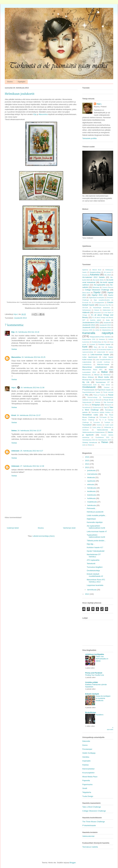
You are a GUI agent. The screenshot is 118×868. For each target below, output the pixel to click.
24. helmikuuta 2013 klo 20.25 (33, 357)
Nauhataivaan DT (103, 382)
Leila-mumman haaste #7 (97, 531)
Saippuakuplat (87, 402)
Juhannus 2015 (87, 330)
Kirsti (14, 415)
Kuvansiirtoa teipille (105, 350)
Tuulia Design (88, 796)
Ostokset (107, 387)
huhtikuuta (92, 498)
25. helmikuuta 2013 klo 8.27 (32, 451)
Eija (35, 114)
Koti (103, 347)
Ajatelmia (85, 270)
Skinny (87, 405)
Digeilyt (97, 292)
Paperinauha (87, 784)
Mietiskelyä (107, 375)
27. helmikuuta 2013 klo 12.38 (32, 466)
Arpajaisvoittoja (95, 272)
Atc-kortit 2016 (98, 280)
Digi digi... (91, 544)
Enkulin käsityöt (92, 694)
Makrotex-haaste (103, 364)
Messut (97, 375)
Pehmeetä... (92, 508)
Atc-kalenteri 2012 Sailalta (93, 277)
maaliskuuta (92, 502)
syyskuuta (91, 481)
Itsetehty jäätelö (96, 320)
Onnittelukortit (89, 387)
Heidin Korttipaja (89, 753)
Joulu (108, 320)
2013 (87, 467)
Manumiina (43, 114)
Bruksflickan (91, 712)
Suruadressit (86, 407)
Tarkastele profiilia (89, 138)
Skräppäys (96, 405)
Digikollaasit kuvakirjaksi (97, 298)
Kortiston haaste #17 (95, 547)
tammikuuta (92, 590)
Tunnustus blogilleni (95, 567)
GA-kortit (85, 308)
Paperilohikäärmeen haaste (91, 392)
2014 (87, 464)
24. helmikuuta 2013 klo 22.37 (29, 431)
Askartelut (95, 275)
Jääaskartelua (106, 330)
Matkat (104, 372)
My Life (86, 382)
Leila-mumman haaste (100, 355)
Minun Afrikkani (88, 377)
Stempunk (108, 405)
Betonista (96, 287)
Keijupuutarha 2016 (89, 339)
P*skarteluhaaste (88, 390)
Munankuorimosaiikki (103, 380)
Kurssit (94, 350)
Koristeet (92, 344)
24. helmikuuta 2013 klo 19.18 (27, 332)
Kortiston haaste (104, 344)
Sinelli (85, 788)
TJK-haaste (103, 417)
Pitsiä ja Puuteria (99, 395)
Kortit (85, 347)
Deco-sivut (86, 293)
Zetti (84, 445)
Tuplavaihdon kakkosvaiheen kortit (96, 536)
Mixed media (104, 377)
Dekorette (86, 741)
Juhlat (97, 330)
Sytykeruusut (97, 407)
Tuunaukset (87, 425)
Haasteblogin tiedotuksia (101, 308)
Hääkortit (86, 312)
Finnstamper (87, 749)
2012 (87, 594)
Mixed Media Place (90, 777)
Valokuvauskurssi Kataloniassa (93, 432)
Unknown (15, 451)
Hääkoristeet (106, 310)
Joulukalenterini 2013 (91, 322)
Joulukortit (107, 322)
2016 (87, 457)
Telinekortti (91, 564)
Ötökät (90, 445)
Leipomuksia (87, 362)
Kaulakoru (100, 715)
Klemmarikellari (88, 769)
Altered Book (97, 270)
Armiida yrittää (91, 682)
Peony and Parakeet (94, 673)
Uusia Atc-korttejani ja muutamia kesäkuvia (103, 698)
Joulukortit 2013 (20, 318)
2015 (87, 461)
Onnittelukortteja (93, 571)
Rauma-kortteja (92, 397)
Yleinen (105, 442)
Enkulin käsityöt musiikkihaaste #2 (95, 575)
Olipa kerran (106, 385)
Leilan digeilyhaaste (90, 357)
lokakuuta (91, 477)
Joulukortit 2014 (105, 325)
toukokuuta (92, 495)
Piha (87, 395)
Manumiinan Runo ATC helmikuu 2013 (96, 581)
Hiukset (97, 310)
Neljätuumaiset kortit (89, 385)
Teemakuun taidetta (90, 847)
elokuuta (91, 484)
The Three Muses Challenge (94, 822)
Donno (85, 745)
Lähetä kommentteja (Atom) (43, 536)
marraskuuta (92, 474)
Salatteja (97, 402)
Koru (96, 347)
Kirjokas (85, 765)
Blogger (73, 863)
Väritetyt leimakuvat (90, 442)
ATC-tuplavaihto (93, 560)
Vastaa (14, 349)
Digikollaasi (91, 519)
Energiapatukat (99, 303)
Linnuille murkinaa (103, 362)
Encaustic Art (87, 303)
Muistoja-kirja (87, 380)
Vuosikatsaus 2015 (102, 437)
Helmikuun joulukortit (95, 512)
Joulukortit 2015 (89, 327)
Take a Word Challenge (92, 807)
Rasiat (111, 395)
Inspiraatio (86, 761)
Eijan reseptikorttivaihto (102, 300)
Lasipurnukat (101, 352)
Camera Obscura (108, 287)
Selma (14, 431)
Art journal (107, 272)
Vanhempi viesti (69, 528)
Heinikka (86, 757)
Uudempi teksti (13, 528)
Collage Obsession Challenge (97, 290)
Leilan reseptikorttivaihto (103, 360)
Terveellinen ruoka (90, 415)
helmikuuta (92, 505)
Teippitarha (87, 792)
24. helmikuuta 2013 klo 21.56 (32, 388)
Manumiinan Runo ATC (92, 370)
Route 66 (107, 400)
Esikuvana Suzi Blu (105, 305)
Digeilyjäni (21, 82)
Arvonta (85, 275)
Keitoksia (102, 339)
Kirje (105, 342)
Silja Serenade (108, 402)
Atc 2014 (108, 275)
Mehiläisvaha (87, 375)
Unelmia (99, 425)
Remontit (99, 400)
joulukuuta (92, 470)
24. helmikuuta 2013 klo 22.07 (29, 415)
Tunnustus (96, 422)
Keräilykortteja (96, 342)
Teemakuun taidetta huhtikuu (101, 412)
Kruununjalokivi (88, 773)
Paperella (86, 780)
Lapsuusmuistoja (88, 352)
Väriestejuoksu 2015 (104, 440)
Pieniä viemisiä (108, 392)
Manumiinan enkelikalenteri (95, 367)
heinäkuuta (92, 488)
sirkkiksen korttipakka (95, 654)
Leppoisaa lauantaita (95, 585)
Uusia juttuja (96, 427)
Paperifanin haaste (104, 390)
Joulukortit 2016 (105, 327)
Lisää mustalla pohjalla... (96, 515)
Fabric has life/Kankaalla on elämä (102, 659)
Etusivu (10, 82)
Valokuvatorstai (102, 430)
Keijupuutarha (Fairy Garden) (100, 337)
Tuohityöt (107, 422)
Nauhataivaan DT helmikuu (94, 556)
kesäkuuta (92, 491)
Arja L (14, 388)
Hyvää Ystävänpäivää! (96, 551)
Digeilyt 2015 (97, 295)
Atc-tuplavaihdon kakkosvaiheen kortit (96, 527)
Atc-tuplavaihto (100, 285)
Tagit (105, 407)
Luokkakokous (87, 365)
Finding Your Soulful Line (95, 675)
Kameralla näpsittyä (98, 333)
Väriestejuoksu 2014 (89, 440)
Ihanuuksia (97, 313)
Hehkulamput (87, 310)
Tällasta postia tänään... (96, 541)
